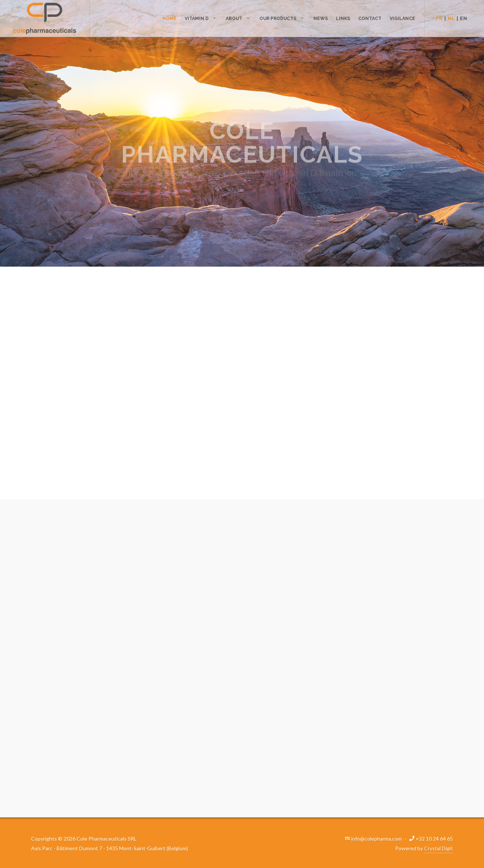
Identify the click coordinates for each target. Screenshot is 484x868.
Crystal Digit (438, 848)
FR (439, 18)
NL (451, 18)
